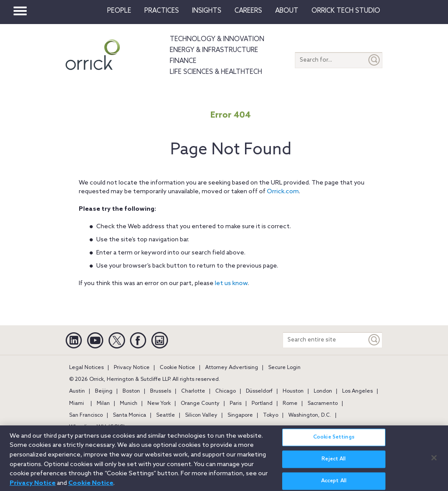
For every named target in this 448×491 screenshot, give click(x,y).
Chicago (226, 391)
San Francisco (86, 415)
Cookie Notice (177, 368)
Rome (290, 404)
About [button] (287, 11)
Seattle (166, 415)
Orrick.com (283, 192)
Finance (183, 61)
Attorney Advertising (232, 368)
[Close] (434, 462)
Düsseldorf (259, 391)
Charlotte (193, 391)
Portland (262, 404)
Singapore (240, 415)
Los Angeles (357, 391)
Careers (248, 11)
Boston (131, 391)
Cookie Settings (334, 442)
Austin (77, 391)
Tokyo (271, 415)
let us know (231, 284)
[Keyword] (374, 340)
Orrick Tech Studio (346, 11)
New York (159, 404)
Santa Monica (129, 415)
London (323, 391)
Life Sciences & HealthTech (216, 72)
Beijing (104, 391)
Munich (129, 404)
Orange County (200, 404)
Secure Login (284, 368)
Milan (103, 404)
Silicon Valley (201, 415)
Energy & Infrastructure (214, 50)
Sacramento (323, 404)
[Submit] (374, 60)
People (119, 11)
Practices (162, 11)
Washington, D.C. (310, 415)
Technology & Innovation (217, 39)
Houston (293, 391)
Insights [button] (207, 11)
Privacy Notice (132, 368)
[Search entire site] (325, 340)
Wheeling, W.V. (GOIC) (97, 427)
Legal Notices (86, 368)
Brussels (161, 391)
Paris (236, 404)
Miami (77, 404)
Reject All (334, 464)
